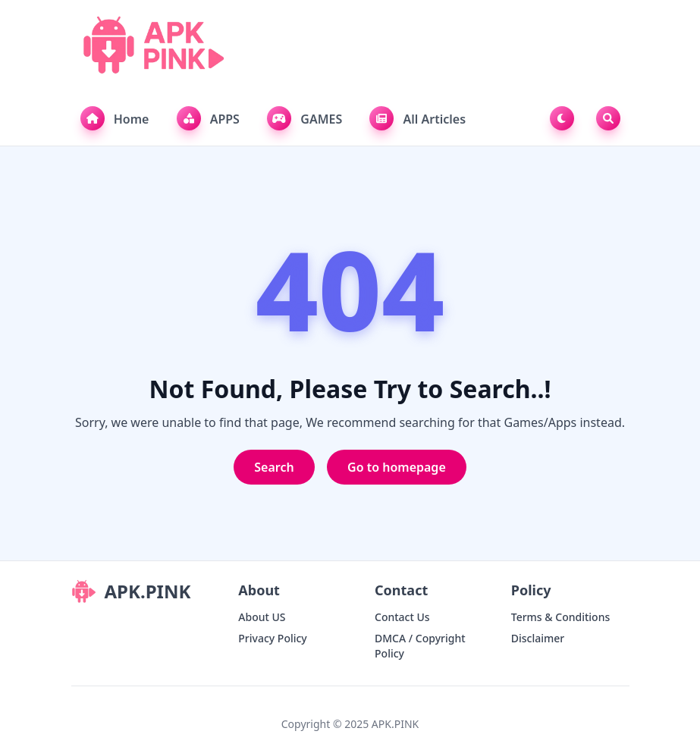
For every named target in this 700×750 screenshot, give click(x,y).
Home (115, 118)
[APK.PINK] (152, 46)
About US (262, 617)
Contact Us (402, 617)
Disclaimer (538, 638)
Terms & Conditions (560, 617)
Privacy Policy (272, 638)
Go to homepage (397, 467)
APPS (208, 118)
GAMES (304, 118)
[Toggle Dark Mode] (565, 118)
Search (274, 467)
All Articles (417, 118)
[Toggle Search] (608, 118)
